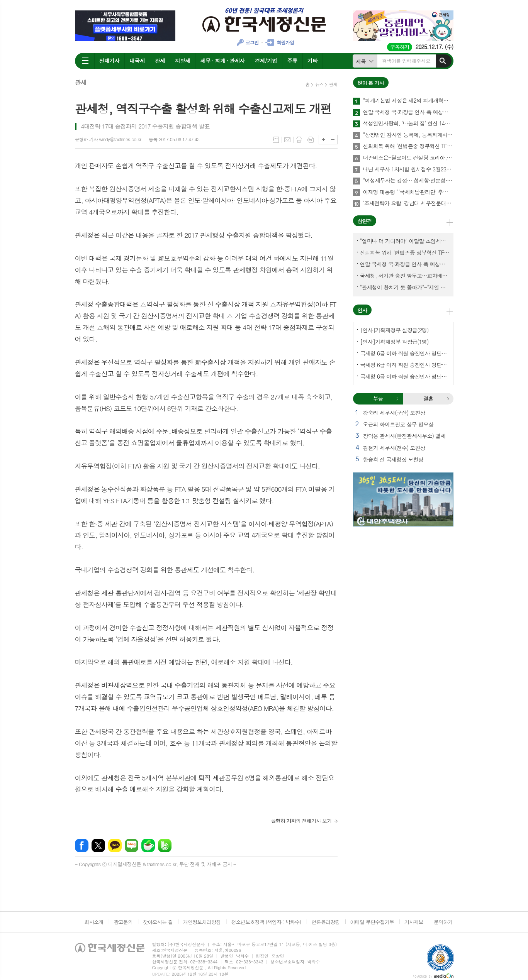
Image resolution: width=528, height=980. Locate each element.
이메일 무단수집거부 (372, 922)
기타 (312, 61)
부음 (397, 399)
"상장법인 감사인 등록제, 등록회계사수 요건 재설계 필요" (408, 135)
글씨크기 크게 (323, 140)
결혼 (448, 399)
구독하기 (400, 47)
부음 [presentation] (378, 399)
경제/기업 (266, 61)
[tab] (378, 399)
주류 (292, 61)
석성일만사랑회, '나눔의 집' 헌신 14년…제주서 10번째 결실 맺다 (408, 124)
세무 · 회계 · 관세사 (222, 61)
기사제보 (414, 922)
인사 (362, 310)
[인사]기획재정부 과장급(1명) (395, 342)
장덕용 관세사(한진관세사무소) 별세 (404, 436)
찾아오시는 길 (158, 922)
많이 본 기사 (371, 83)
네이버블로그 (132, 845)
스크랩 (311, 140)
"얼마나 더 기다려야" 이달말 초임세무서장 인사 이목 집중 (405, 241)
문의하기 (443, 922)
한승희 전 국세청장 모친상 (393, 459)
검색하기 (443, 61)
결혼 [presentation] (428, 399)
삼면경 (365, 221)
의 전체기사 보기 (301, 821)
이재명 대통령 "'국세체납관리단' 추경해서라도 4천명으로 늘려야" (408, 192)
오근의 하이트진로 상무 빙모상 (398, 424)
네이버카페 (148, 845)
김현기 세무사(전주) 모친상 (394, 448)
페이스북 (82, 845)
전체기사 (110, 61)
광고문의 (123, 922)
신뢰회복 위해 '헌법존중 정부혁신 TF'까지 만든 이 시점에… (408, 146)
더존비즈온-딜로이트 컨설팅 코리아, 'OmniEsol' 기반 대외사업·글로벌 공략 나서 (408, 158)
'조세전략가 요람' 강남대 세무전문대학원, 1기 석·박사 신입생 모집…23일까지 (408, 203)
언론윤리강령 (325, 922)
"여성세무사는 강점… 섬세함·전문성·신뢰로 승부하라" (408, 181)
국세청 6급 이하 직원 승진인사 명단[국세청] (405, 353)
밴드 (165, 845)
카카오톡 (115, 845)
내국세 (137, 61)
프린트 (299, 140)
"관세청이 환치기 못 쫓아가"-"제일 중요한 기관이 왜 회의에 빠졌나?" (405, 287)
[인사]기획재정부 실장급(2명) (395, 330)
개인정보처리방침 (202, 922)
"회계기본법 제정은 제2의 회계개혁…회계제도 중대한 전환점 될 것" (408, 101)
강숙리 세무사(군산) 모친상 (394, 413)
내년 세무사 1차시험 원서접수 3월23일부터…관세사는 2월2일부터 (408, 169)
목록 (276, 140)
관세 (160, 61)
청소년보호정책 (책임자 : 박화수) (266, 922)
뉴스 (319, 84)
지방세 (183, 61)
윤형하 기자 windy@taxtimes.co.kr (108, 139)
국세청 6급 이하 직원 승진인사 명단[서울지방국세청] (405, 365)
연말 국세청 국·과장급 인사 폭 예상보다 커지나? (408, 112)
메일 (287, 140)
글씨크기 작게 (333, 140)
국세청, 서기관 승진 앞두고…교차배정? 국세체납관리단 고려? (405, 276)
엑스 (98, 845)
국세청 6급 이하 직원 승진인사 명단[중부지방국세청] (405, 376)
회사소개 (94, 922)
